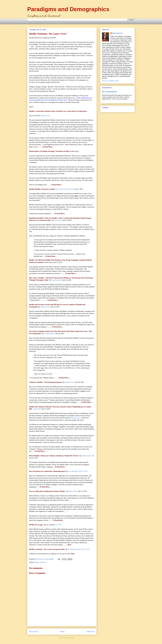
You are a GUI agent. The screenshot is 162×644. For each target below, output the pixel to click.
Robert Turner (73, 491)
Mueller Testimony (40, 562)
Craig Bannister (56, 280)
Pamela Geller (86, 456)
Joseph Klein (37, 409)
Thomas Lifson (45, 116)
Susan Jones (58, 220)
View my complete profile (110, 81)
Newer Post (34, 632)
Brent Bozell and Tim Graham (65, 189)
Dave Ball (58, 525)
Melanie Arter (45, 307)
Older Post (91, 632)
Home (62, 632)
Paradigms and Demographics (68, 9)
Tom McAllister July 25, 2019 (78, 471)
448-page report (76, 418)
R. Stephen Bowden (79, 549)
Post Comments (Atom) (66, 638)
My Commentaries (109, 92)
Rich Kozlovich (118, 33)
